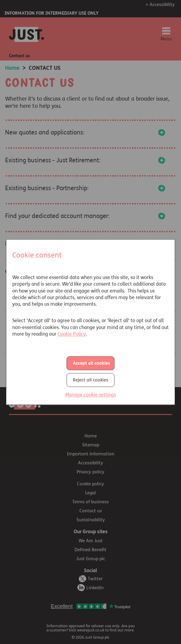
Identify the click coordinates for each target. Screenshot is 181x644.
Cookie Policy (72, 334)
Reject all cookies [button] (90, 380)
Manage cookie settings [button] (91, 395)
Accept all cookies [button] (91, 363)
